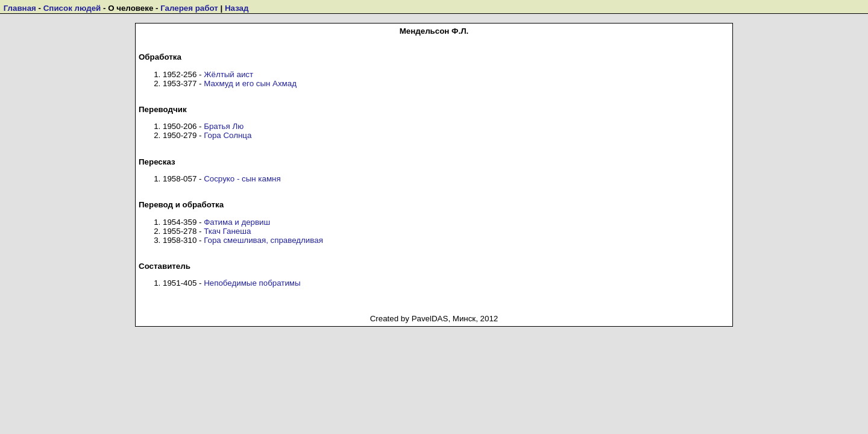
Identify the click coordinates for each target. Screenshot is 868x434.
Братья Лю (224, 126)
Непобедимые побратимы (252, 283)
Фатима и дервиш (237, 222)
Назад (237, 8)
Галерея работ (189, 8)
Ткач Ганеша (227, 231)
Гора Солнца (228, 135)
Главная (20, 8)
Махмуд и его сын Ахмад (250, 83)
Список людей (72, 8)
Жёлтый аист (228, 74)
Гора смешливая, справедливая (263, 240)
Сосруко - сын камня (242, 179)
